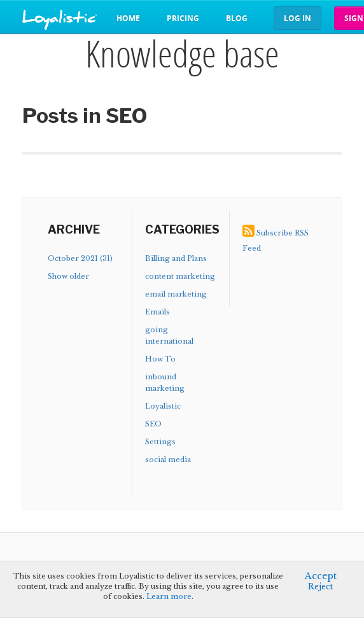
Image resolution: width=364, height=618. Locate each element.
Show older (68, 276)
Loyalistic (163, 406)
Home (128, 18)
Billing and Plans (176, 258)
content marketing (180, 276)
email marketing (176, 294)
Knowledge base (182, 53)
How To (160, 359)
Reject (320, 586)
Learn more (169, 596)
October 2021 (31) (80, 258)
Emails (157, 312)
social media (168, 460)
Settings (160, 442)
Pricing (183, 18)
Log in (297, 18)
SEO (153, 424)
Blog (237, 18)
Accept (321, 576)
